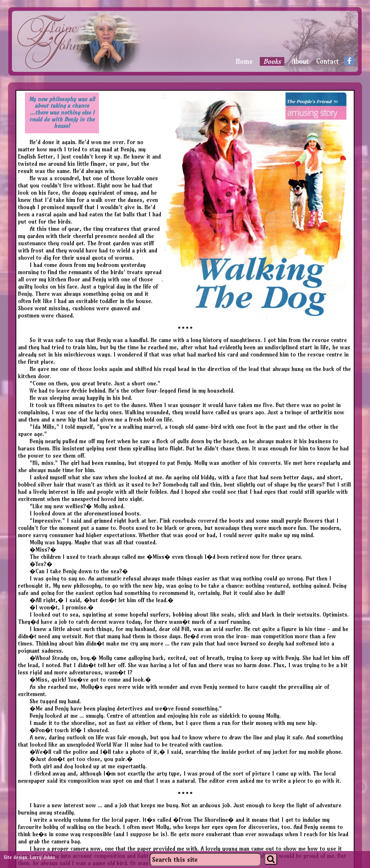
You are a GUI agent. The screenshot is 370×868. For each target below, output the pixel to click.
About (300, 62)
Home (244, 62)
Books (272, 61)
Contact (328, 62)
